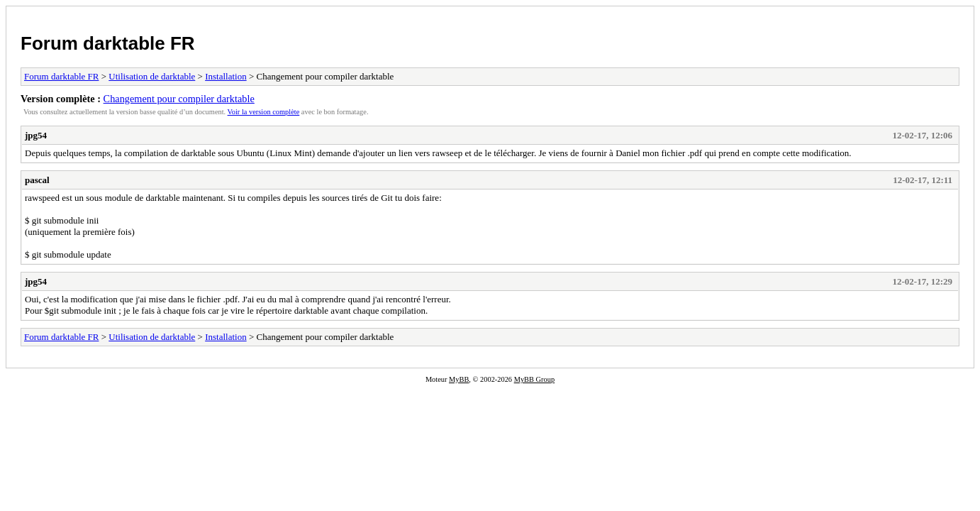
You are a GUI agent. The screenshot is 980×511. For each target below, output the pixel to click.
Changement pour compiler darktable (179, 99)
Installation (226, 76)
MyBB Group (534, 379)
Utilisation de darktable (152, 76)
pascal (37, 180)
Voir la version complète (264, 112)
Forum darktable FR (108, 43)
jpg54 (36, 135)
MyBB (459, 379)
